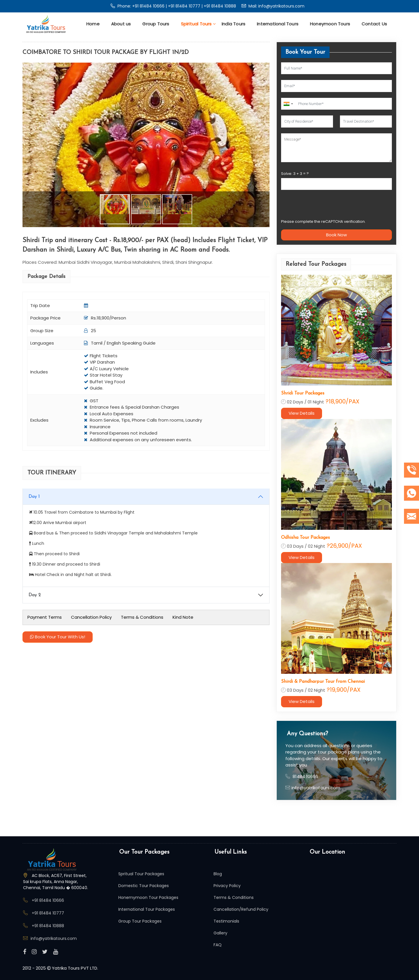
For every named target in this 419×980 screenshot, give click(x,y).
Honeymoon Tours (330, 24)
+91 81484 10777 (185, 6)
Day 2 (35, 595)
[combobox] (288, 104)
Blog (218, 874)
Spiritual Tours (198, 24)
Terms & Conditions (142, 617)
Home (93, 24)
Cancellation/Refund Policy (241, 909)
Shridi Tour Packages (303, 393)
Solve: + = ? (295, 174)
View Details (302, 413)
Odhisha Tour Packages (305, 538)
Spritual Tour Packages (141, 874)
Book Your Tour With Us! (58, 637)
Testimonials (226, 921)
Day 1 (34, 497)
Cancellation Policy (91, 617)
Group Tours (156, 24)
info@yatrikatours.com (281, 6)
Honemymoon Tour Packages (148, 897)
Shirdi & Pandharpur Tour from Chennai (323, 682)
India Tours (233, 24)
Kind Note (183, 617)
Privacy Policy (227, 886)
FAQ (218, 945)
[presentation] (325, 207)
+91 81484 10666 (149, 6)
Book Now (336, 235)
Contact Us (374, 24)
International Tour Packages (147, 909)
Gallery (220, 933)
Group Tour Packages (140, 921)
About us (121, 24)
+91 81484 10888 (220, 6)
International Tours (278, 24)
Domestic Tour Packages (144, 886)
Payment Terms (45, 617)
